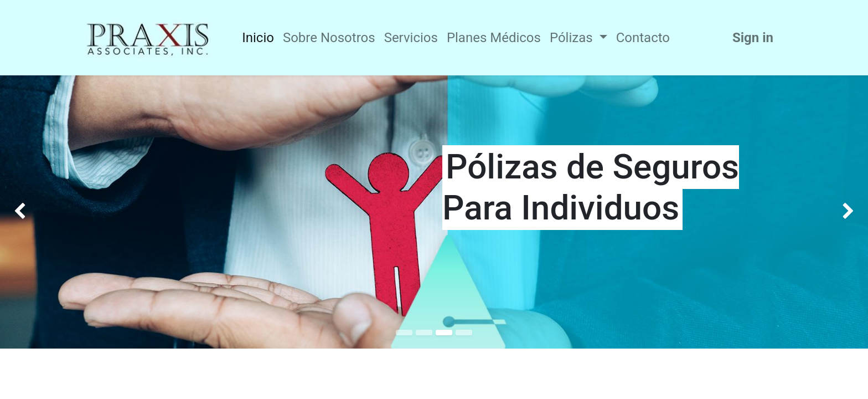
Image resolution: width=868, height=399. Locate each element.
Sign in (753, 38)
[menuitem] (258, 38)
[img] (35, 212)
